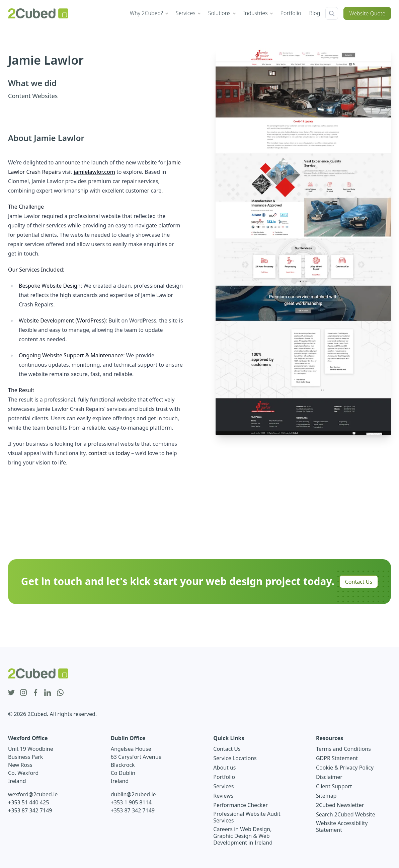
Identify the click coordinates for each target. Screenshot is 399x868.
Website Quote (367, 13)
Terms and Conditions (343, 749)
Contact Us (359, 582)
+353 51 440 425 (28, 802)
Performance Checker (241, 805)
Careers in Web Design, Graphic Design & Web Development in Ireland (243, 836)
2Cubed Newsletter (340, 805)
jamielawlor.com (94, 172)
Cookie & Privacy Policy (345, 768)
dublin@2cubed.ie (133, 794)
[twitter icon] (11, 693)
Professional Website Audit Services (247, 817)
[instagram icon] (23, 693)
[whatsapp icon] (60, 693)
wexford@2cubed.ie (33, 794)
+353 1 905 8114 (131, 802)
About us (224, 768)
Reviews (223, 796)
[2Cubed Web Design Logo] (38, 13)
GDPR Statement (337, 758)
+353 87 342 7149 (30, 810)
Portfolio (224, 777)
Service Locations (235, 758)
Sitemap (326, 796)
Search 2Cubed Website (346, 814)
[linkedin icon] (48, 693)
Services (223, 786)
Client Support (334, 786)
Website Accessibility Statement (342, 826)
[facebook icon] (35, 693)
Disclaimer (329, 777)
